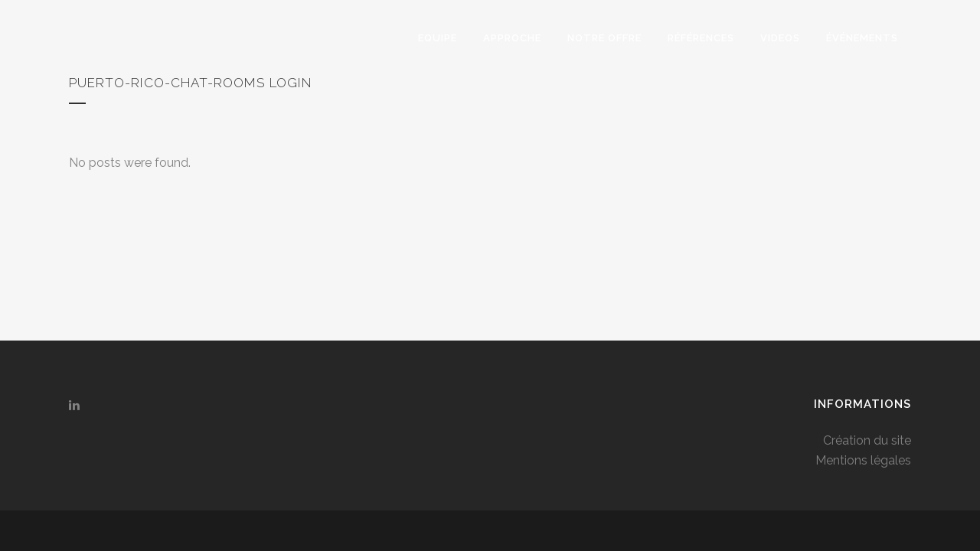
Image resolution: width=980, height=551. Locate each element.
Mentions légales (863, 293)
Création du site (867, 273)
